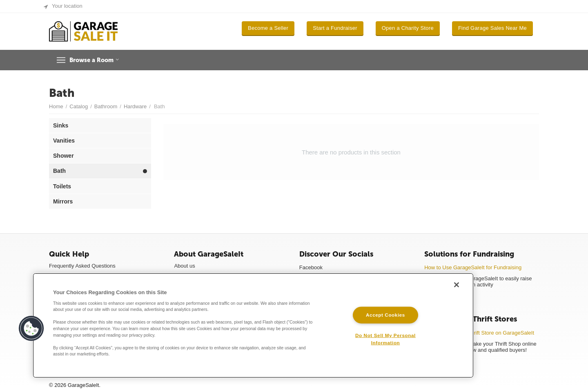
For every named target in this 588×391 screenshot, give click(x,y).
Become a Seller (268, 28)
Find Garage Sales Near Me (492, 28)
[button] (31, 328)
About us (184, 266)
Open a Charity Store (408, 28)
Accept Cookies (385, 315)
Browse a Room (97, 60)
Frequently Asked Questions (82, 266)
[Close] (457, 285)
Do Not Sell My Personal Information (385, 339)
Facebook (311, 267)
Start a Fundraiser (335, 28)
